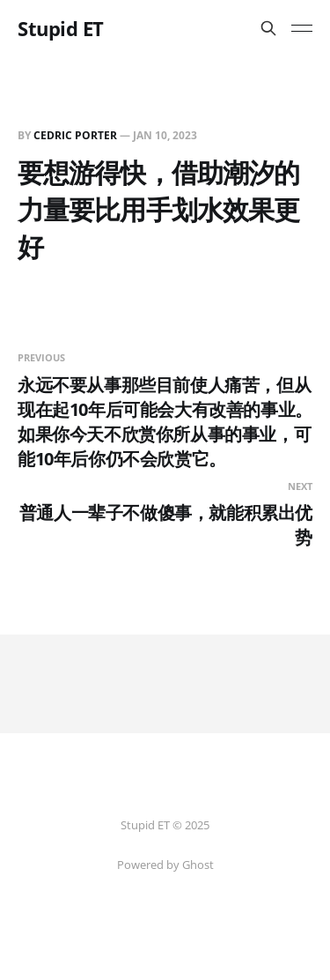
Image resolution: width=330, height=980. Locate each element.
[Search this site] (268, 28)
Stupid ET (61, 28)
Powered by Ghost (165, 865)
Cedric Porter (75, 135)
